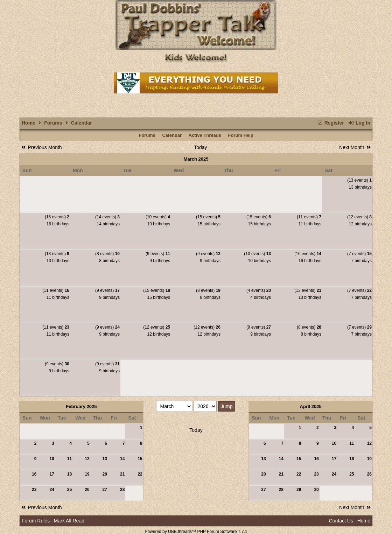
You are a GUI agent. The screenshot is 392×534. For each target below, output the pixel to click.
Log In (359, 123)
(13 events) (359, 180)
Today (200, 147)
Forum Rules (36, 521)
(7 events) (359, 254)
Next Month (355, 147)
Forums (53, 123)
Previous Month (41, 147)
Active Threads (205, 135)
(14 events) (107, 217)
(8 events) (107, 254)
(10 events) (158, 217)
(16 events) (57, 217)
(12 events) (359, 217)
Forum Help (241, 135)
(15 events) (208, 217)
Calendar (172, 135)
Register (330, 123)
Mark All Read (69, 521)
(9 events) (158, 254)
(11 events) (309, 217)
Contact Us (341, 521)
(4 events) (259, 290)
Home (29, 123)
